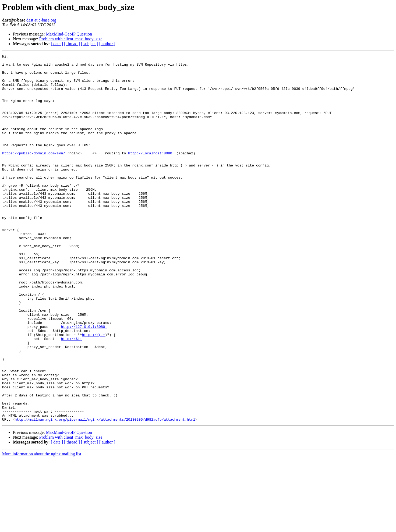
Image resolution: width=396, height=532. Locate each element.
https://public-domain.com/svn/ (34, 173)
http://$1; (71, 396)
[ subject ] (90, 44)
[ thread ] (72, 44)
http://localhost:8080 (150, 173)
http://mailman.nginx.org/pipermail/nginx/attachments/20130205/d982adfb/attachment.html (105, 493)
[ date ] (57, 44)
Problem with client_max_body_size (71, 39)
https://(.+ (93, 391)
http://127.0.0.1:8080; (84, 381)
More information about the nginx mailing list (42, 527)
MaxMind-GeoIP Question (69, 34)
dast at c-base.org (41, 20)
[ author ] (107, 44)
